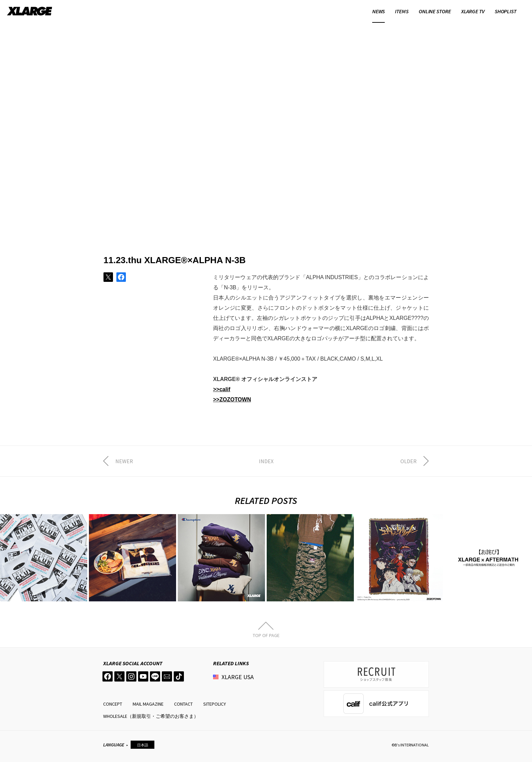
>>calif (222, 389)
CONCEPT (113, 704)
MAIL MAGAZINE (148, 704)
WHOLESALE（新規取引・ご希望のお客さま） (151, 716)
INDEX (266, 461)
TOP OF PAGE (266, 635)
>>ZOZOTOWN (232, 400)
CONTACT (183, 704)
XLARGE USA (238, 677)
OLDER (408, 461)
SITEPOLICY (215, 704)
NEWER (124, 461)
